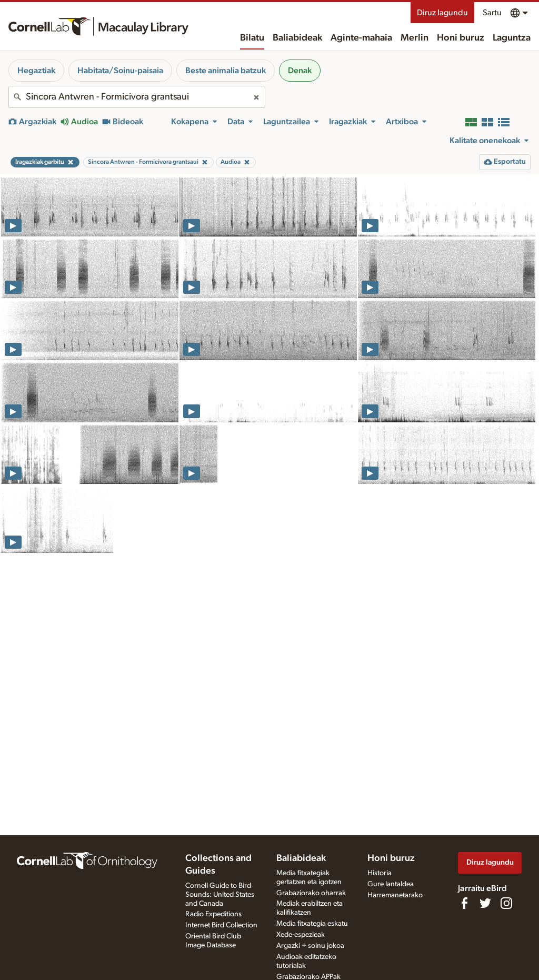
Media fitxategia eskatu (312, 924)
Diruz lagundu (442, 13)
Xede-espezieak (301, 935)
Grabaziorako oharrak (311, 893)
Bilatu (252, 38)
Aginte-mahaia (361, 38)
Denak (300, 71)
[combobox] (137, 97)
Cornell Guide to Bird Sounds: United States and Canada (220, 895)
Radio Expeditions (213, 914)
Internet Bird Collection (221, 925)
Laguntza (512, 38)
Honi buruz (461, 38)
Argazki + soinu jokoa (310, 946)
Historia (380, 873)
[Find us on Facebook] (464, 903)
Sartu (492, 13)
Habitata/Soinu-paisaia (120, 71)
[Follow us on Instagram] (506, 903)
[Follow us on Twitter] (485, 903)
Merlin (415, 38)
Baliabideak (297, 38)
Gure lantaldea (391, 884)
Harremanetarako (395, 895)
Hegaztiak (36, 71)
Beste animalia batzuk (226, 71)
